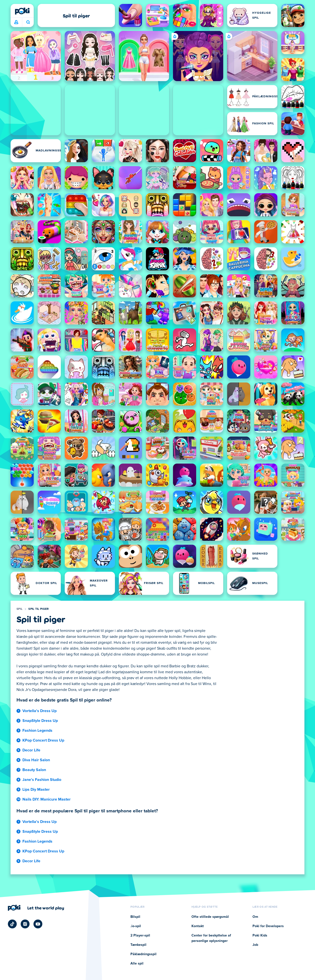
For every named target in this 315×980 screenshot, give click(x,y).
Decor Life (31, 750)
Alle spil (137, 964)
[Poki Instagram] (25, 924)
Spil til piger (39, 609)
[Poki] (22, 11)
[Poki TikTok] (12, 924)
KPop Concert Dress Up (43, 740)
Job (255, 945)
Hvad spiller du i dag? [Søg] (28, 22)
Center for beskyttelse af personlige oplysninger (211, 938)
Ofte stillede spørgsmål (210, 917)
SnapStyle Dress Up (40, 721)
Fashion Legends (37, 731)
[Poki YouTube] (38, 924)
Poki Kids (260, 936)
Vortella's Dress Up (39, 711)
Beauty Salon (34, 770)
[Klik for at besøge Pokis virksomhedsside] (36, 908)
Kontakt (198, 926)
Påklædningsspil (143, 954)
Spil (19, 609)
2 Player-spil (140, 936)
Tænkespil (138, 945)
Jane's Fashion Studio (42, 780)
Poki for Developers (268, 926)
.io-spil (136, 926)
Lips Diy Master (36, 790)
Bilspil (135, 917)
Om (255, 917)
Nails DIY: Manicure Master (47, 799)
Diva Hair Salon (36, 760)
